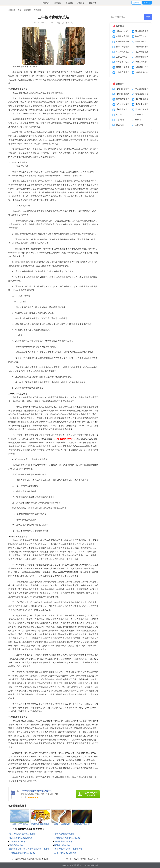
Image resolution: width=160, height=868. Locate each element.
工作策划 (120, 120)
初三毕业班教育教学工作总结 (22, 834)
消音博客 (76, 865)
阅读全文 (60, 23)
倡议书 (138, 120)
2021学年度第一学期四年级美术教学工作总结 (29, 849)
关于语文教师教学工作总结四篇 (68, 849)
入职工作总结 (122, 57)
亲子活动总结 (141, 41)
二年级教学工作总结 (18, 841)
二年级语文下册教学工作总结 (67, 838)
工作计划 (139, 125)
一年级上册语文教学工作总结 (22, 853)
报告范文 (69, 3)
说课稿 (119, 115)
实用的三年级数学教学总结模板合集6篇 (32, 859)
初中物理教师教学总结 (64, 841)
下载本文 (69, 23)
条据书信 (81, 3)
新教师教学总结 (16, 845)
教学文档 (92, 3)
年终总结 (139, 115)
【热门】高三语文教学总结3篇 (86, 859)
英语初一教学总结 (62, 845)
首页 (19, 10)
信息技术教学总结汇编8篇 (21, 838)
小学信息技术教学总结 (64, 834)
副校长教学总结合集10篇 (65, 853)
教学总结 (37, 10)
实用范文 (46, 3)
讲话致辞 (58, 3)
